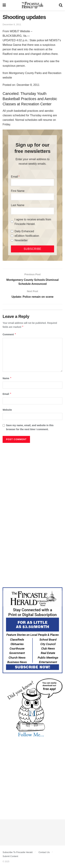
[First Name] (32, 197)
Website (7, 410)
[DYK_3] (32, 708)
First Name (18, 191)
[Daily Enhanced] (12, 231)
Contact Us (44, 852)
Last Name (18, 205)
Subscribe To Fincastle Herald (18, 852)
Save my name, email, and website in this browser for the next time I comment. (30, 427)
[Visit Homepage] (32, 5)
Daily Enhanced (24, 231)
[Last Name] (32, 211)
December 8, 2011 (12, 24)
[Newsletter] (12, 240)
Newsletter (21, 240)
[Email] (32, 182)
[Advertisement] (32, 479)
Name (7, 378)
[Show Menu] (4, 5)
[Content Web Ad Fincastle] (32, 630)
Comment (9, 334)
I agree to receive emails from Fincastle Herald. (33, 222)
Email (14, 177)
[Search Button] (61, 5)
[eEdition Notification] (12, 236)
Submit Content (10, 856)
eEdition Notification (27, 236)
